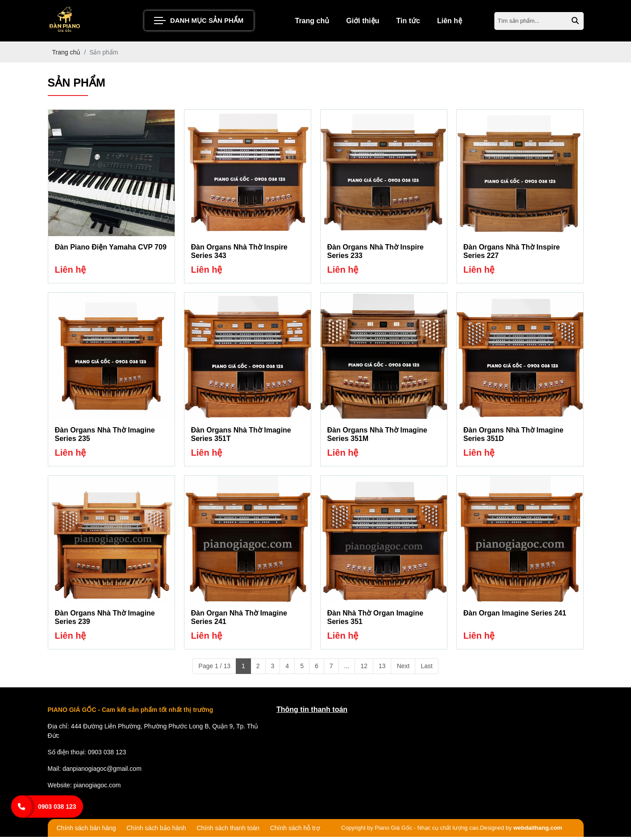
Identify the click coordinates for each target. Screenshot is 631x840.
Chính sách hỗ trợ (295, 832)
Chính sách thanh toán (228, 832)
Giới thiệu (363, 22)
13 (382, 669)
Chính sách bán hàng (86, 832)
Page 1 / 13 (214, 669)
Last (426, 669)
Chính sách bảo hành (156, 832)
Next (403, 669)
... (347, 669)
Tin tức (408, 22)
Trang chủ (312, 22)
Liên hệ (450, 22)
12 (364, 669)
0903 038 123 (57, 807)
